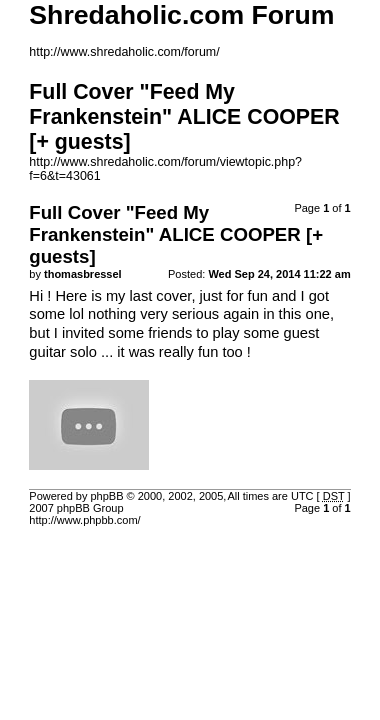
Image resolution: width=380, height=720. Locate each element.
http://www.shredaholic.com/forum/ (124, 52)
